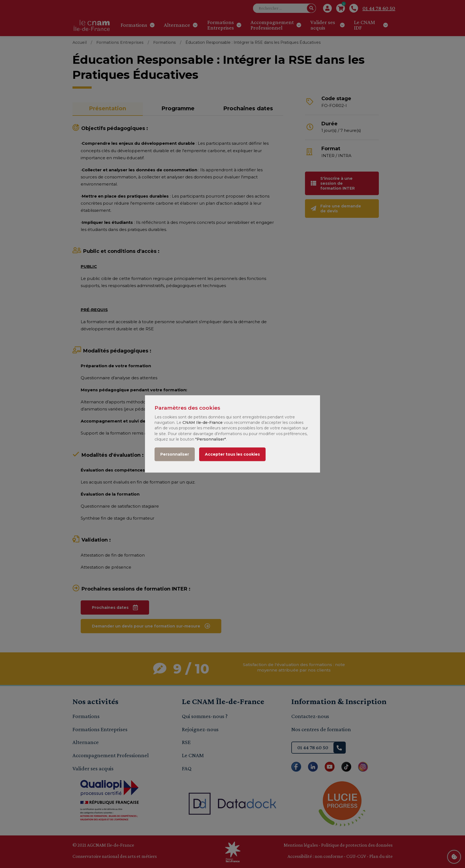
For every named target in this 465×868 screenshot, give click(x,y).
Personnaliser (175, 455)
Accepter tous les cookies (232, 455)
